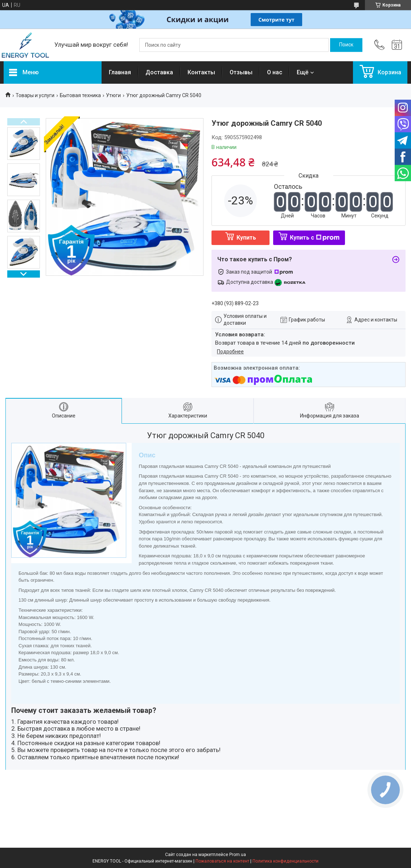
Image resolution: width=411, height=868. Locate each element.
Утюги (113, 95)
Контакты (201, 72)
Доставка (159, 72)
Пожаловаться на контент (222, 861)
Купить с (315, 238)
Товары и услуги (35, 95)
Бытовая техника (80, 95)
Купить (246, 238)
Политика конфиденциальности (285, 861)
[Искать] (346, 45)
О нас (275, 72)
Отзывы (241, 72)
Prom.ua (238, 855)
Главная (120, 72)
